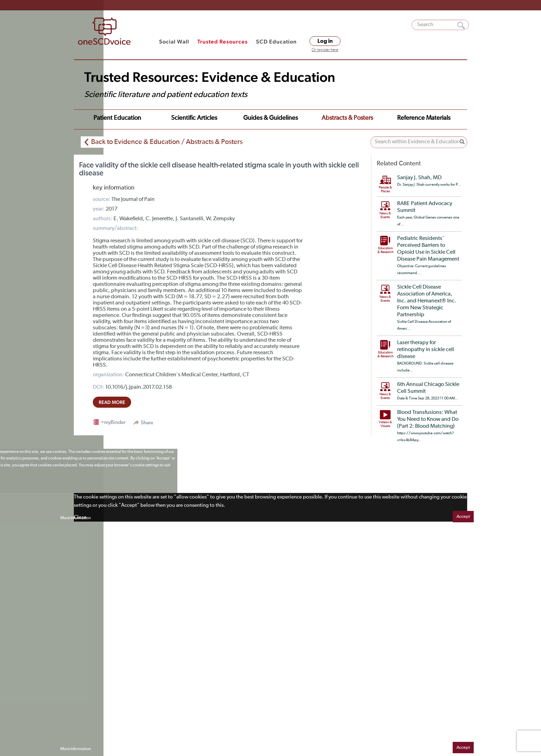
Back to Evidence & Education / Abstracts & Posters (167, 139)
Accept (463, 514)
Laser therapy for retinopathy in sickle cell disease (426, 347)
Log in (325, 41)
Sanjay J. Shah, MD (419, 175)
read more (112, 400)
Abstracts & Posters (291, 118)
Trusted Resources (223, 42)
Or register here (325, 50)
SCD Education (276, 42)
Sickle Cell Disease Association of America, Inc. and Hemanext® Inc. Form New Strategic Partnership (427, 299)
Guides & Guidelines (227, 118)
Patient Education (108, 118)
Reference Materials (354, 118)
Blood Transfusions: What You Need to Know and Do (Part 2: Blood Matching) (428, 417)
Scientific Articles (166, 118)
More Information (76, 516)
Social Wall (174, 42)
